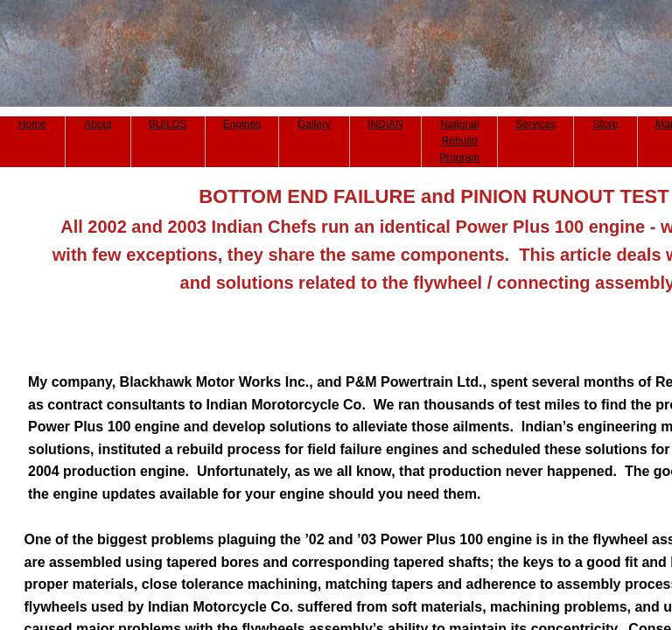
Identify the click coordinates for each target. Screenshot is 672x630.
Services (535, 124)
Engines (242, 124)
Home (32, 124)
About (98, 124)
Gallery (314, 124)
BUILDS (168, 124)
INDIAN (385, 124)
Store (606, 124)
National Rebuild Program (459, 141)
